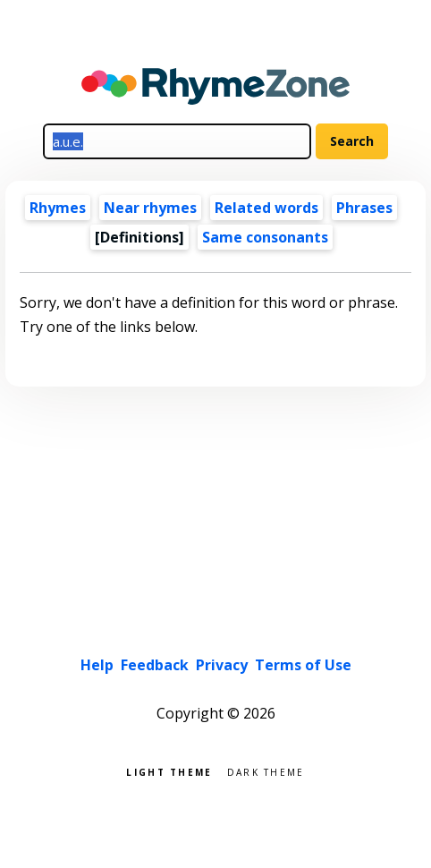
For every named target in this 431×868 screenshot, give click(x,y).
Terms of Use (303, 665)
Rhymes (58, 208)
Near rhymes (150, 208)
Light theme (169, 771)
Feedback (155, 665)
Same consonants (265, 237)
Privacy (222, 665)
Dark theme (266, 771)
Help (97, 665)
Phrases (364, 208)
